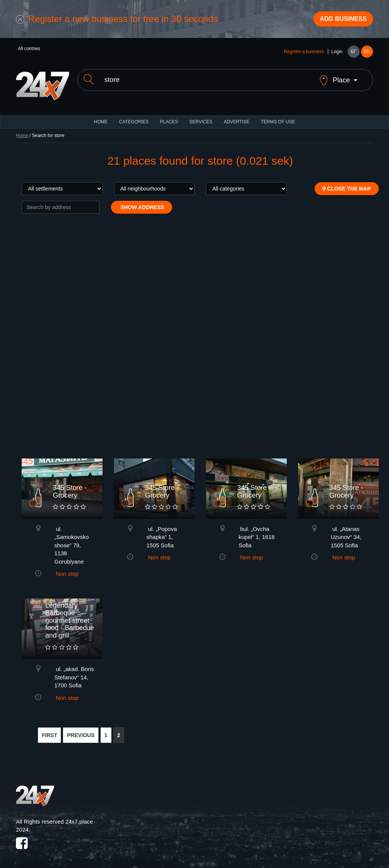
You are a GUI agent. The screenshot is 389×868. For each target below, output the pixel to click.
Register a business (304, 54)
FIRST (49, 731)
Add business (339, 20)
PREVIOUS (81, 731)
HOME (101, 118)
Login (337, 54)
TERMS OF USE (278, 118)
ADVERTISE (237, 118)
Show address (142, 203)
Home (22, 131)
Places (169, 118)
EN (367, 54)
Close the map (347, 184)
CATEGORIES (134, 118)
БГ (353, 54)
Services (201, 118)
